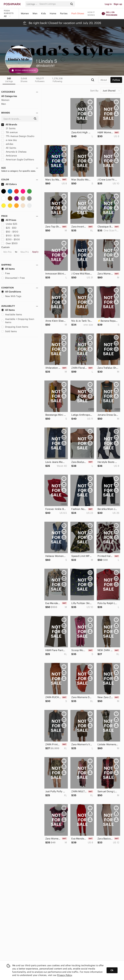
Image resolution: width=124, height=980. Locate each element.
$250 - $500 (11, 239)
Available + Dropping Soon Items (18, 321)
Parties (64, 13)
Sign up (118, 4)
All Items (8, 269)
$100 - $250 (10, 236)
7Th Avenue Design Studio (18, 136)
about (104, 80)
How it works (91, 14)
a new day (9, 140)
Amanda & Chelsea (14, 152)
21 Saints (8, 128)
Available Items (12, 315)
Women (25, 13)
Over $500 (10, 243)
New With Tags (11, 296)
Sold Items (9, 331)
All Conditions (11, 292)
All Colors (9, 184)
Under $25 (9, 224)
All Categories (9, 96)
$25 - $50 (9, 228)
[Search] (54, 4)
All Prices (9, 220)
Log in (108, 4)
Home (53, 13)
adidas (7, 144)
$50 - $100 (10, 232)
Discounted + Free (13, 278)
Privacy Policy (65, 975)
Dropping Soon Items (15, 327)
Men (35, 13)
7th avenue (9, 132)
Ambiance (9, 156)
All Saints (9, 148)
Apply (35, 252)
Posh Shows (78, 13)
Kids (44, 13)
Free (6, 273)
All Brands (9, 125)
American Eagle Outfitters (18, 160)
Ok (112, 970)
